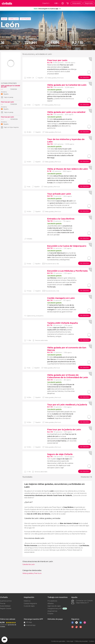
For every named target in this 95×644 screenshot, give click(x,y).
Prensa (3, 603)
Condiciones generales (58, 641)
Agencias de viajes (54, 606)
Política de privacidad (81, 641)
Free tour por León (7, 102)
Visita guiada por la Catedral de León (10, 86)
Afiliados (51, 603)
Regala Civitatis (6, 608)
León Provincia (25, 19)
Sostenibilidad (5, 606)
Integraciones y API (55, 608)
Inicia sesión (77, 3)
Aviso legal (70, 641)
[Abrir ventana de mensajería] (4, 640)
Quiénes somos (6, 601)
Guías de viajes (29, 606)
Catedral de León (29, 564)
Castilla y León (14, 19)
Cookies (92, 641)
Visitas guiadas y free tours (32, 573)
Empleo (50, 614)
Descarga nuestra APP (33, 619)
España (4, 19)
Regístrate (89, 3)
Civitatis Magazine (30, 603)
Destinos (27, 601)
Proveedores (52, 601)
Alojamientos (52, 611)
